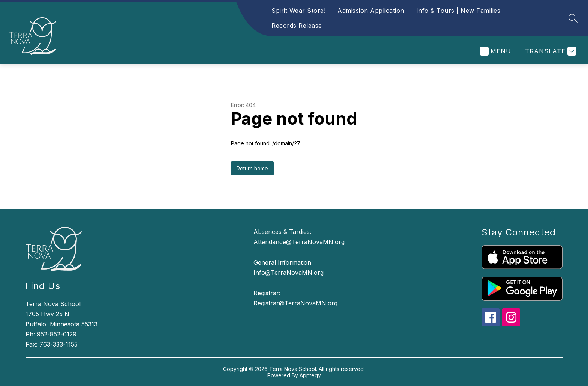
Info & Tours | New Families (458, 11)
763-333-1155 (58, 344)
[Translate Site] (550, 51)
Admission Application (371, 11)
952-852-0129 (57, 334)
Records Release (297, 26)
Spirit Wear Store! (298, 11)
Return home (252, 168)
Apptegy (310, 375)
